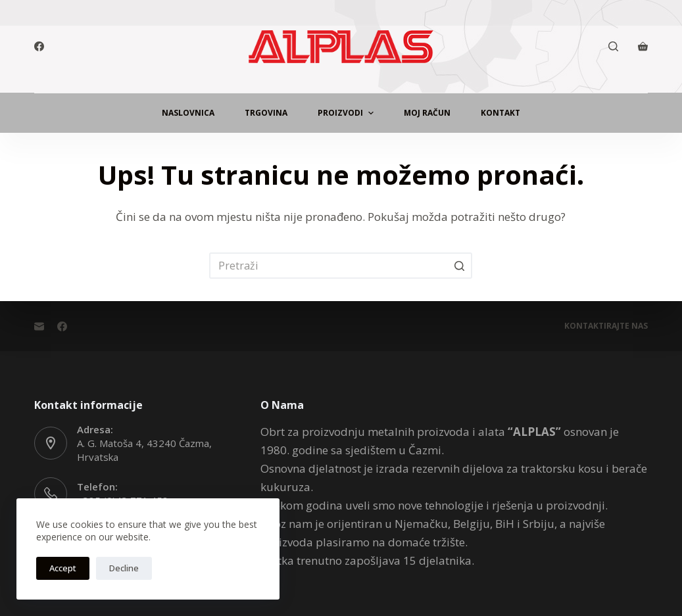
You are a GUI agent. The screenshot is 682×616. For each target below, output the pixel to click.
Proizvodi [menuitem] (347, 113)
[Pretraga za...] (341, 266)
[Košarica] (643, 46)
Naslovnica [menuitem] (188, 113)
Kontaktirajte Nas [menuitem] (606, 326)
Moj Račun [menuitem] (427, 113)
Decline (124, 568)
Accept (63, 568)
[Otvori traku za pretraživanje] (613, 46)
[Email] (39, 326)
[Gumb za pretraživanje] (459, 266)
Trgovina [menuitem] (266, 113)
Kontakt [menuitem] (500, 113)
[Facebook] (39, 46)
